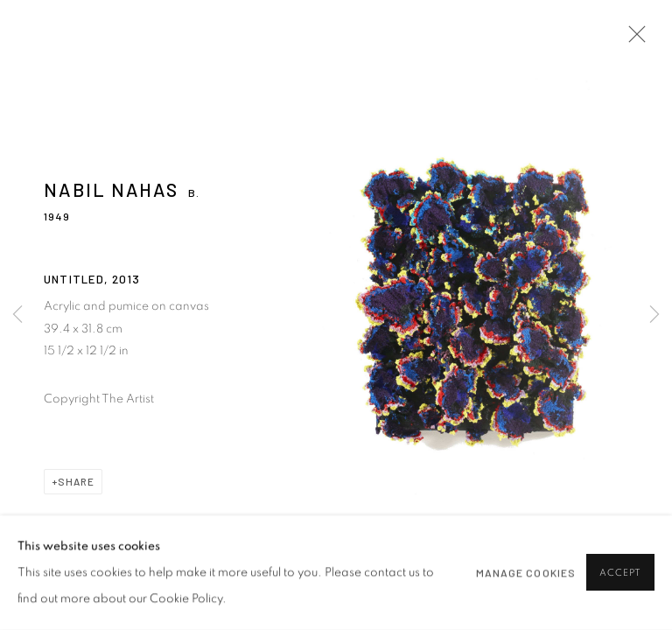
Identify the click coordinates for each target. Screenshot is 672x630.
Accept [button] (620, 574)
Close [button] (633, 39)
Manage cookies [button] (526, 573)
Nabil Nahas (111, 189)
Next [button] (654, 315)
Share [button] (76, 481)
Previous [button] (17, 315)
